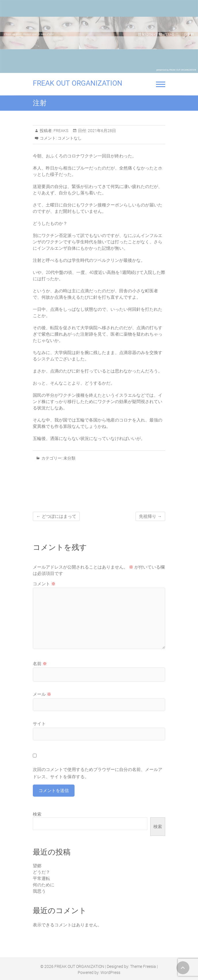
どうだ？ (41, 872)
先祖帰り (150, 516)
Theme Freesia (143, 966)
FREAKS (60, 131)
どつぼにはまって (56, 516)
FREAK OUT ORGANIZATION (78, 83)
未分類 (69, 458)
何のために (44, 885)
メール (42, 694)
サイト (39, 724)
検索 (37, 814)
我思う (39, 891)
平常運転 (41, 879)
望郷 (37, 866)
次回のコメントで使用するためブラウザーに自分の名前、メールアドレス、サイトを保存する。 (98, 773)
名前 (40, 664)
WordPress (110, 973)
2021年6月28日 (101, 131)
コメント (44, 584)
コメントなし (70, 138)
